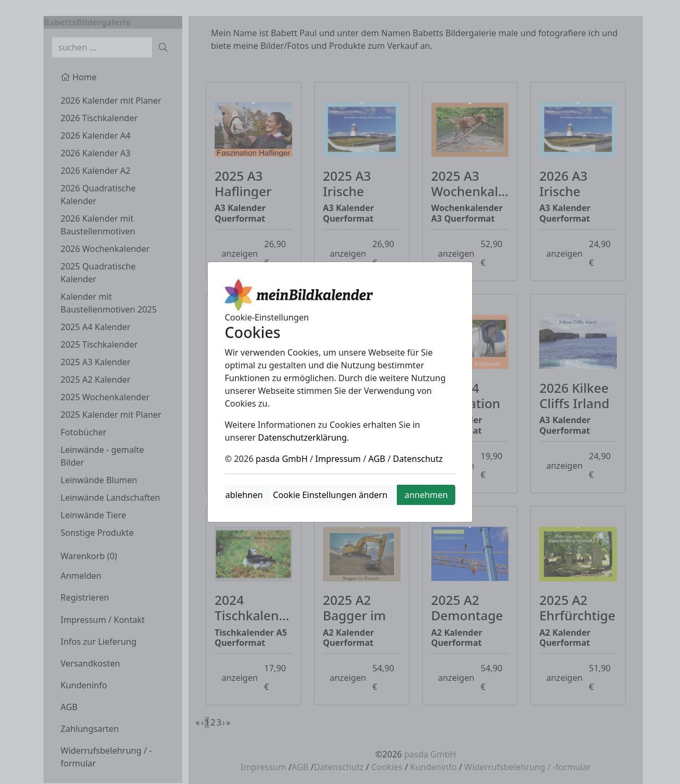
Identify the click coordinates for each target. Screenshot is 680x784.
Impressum (338, 459)
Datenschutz (418, 459)
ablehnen (244, 495)
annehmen (426, 495)
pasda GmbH (282, 459)
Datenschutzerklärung (303, 437)
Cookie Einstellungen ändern (330, 495)
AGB (377, 459)
